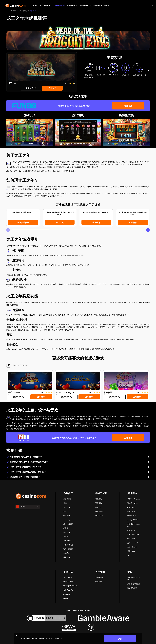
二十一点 (67, 520)
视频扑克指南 (68, 549)
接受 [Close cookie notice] (120, 639)
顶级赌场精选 (132, 588)
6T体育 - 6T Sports (134, 499)
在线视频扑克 (68, 545)
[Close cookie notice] (16, 635)
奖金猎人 (98, 507)
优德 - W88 (131, 539)
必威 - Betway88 (133, 534)
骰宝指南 (67, 516)
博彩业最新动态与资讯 (134, 578)
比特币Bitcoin (68, 582)
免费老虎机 (67, 499)
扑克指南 (67, 507)
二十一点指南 (68, 524)
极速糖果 (98, 499)
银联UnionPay (68, 590)
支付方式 (68, 572)
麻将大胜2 (99, 516)
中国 (15, 11)
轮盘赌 (66, 528)
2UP (129, 555)
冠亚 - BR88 (131, 511)
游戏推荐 (68, 493)
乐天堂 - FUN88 (133, 520)
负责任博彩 (99, 577)
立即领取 (128, 106)
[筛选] (9, 365)
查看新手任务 (23, 222)
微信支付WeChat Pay (71, 586)
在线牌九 (67, 553)
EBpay (66, 598)
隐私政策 (98, 582)
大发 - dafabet (132, 547)
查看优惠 (96, 222)
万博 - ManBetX (133, 543)
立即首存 (133, 222)
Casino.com (6, 11)
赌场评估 (132, 493)
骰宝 (65, 511)
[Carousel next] (148, 70)
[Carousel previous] (80, 70)
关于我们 (100, 572)
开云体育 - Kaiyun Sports (134, 525)
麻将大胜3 (99, 511)
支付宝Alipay (68, 577)
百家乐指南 (67, 541)
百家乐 (66, 536)
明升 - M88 (131, 507)
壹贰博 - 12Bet (132, 503)
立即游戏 (52, 88)
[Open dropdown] (28, 507)
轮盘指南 (67, 532)
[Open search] (152, 6)
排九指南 (67, 557)
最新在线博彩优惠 (134, 584)
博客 (130, 572)
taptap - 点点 (132, 516)
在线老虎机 (101, 493)
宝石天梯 (98, 503)
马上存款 (60, 222)
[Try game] (31, 88)
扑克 (65, 503)
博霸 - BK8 (131, 551)
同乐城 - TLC (132, 530)
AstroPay (67, 594)
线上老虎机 (23, 11)
